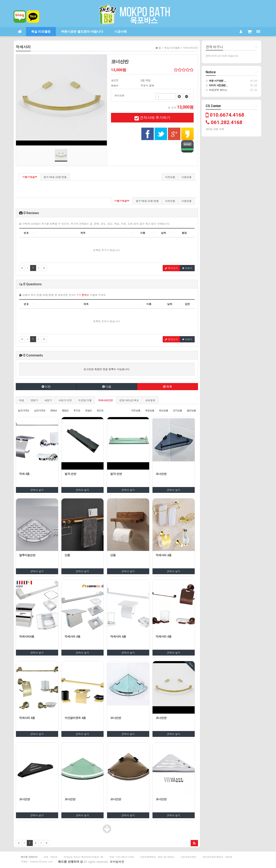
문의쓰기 (171, 339)
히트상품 (136, 410)
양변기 (34, 400)
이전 (46, 387)
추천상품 (150, 410)
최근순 (100, 410)
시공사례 (121, 32)
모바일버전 (117, 862)
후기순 (77, 410)
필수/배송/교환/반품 (55, 177)
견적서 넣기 (37, 490)
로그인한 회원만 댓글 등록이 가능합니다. (107, 369)
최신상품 (164, 410)
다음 (107, 387)
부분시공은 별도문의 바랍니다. (82, 32)
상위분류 (150, 400)
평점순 (65, 410)
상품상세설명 (30, 177)
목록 (168, 387)
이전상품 (170, 177)
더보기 (187, 268)
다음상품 (187, 177)
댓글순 (89, 410)
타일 (22, 400)
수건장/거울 (85, 400)
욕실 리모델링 (41, 32)
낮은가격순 (40, 410)
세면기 (48, 400)
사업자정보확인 (188, 857)
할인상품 (191, 410)
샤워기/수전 (65, 400)
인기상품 (177, 410)
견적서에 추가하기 (152, 118)
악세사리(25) (106, 400)
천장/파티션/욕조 (129, 400)
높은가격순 (24, 410)
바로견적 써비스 (216, 90)
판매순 (54, 410)
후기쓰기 (171, 268)
